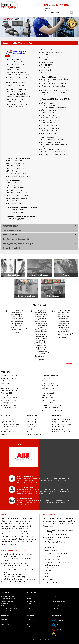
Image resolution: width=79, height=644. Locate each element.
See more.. (70, 364)
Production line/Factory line (53, 565)
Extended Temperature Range (10, 424)
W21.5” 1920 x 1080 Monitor (50, 131)
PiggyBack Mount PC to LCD (61, 432)
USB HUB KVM (45, 57)
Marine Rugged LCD (48, 395)
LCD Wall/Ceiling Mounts (50, 408)
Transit (66, 275)
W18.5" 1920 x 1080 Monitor (50, 128)
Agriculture (56, 608)
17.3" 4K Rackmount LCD (49, 106)
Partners (29, 624)
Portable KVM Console (49, 77)
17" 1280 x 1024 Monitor (49, 113)
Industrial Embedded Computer (52, 405)
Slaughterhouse (32, 608)
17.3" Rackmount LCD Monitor (16, 210)
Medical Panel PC (47, 403)
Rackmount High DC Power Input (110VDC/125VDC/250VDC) (16, 105)
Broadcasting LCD (7, 383)
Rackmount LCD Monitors (9, 378)
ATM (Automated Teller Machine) (55, 542)
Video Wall (4, 434)
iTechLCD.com (34, 639)
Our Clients (4, 622)
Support (29, 622)
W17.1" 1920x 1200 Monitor (50, 123)
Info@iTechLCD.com (64, 5)
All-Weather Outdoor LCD (50, 376)
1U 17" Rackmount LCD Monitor (51, 142)
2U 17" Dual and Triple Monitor (51, 149)
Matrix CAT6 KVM (46, 68)
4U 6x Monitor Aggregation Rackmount (20, 216)
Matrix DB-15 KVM (46, 65)
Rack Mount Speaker (12, 70)
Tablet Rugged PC (47, 398)
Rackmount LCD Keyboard (14, 59)
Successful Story (32, 432)
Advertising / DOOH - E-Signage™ (55, 535)
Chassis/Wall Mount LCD (9, 391)
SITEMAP (48, 5)
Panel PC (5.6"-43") (48, 378)
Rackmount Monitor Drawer (15, 64)
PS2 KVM (43, 73)
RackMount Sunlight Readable (16, 94)
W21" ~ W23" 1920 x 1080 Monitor (17, 174)
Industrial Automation (59, 601)
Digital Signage (53, 296)
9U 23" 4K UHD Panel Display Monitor (53, 152)
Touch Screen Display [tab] (39, 230)
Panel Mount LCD (6, 393)
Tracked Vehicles (58, 606)
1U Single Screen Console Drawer (53, 108)
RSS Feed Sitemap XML (34, 434)
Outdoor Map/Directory (52, 559)
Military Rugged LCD (48, 393)
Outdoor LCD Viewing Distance (62, 419)
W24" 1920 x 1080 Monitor (14, 203)
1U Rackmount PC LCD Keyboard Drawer (19, 77)
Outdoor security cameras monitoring (57, 562)
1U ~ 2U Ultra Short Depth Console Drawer (55, 90)
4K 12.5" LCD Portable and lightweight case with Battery (55, 80)
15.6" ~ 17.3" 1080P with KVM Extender (53, 83)
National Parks (49, 579)
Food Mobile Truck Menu (53, 556)
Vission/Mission (5, 624)
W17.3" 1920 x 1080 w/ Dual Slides (17, 198)
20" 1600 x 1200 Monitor (49, 118)
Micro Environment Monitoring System (54, 410)
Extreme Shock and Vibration (10, 427)
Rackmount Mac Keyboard (14, 99)
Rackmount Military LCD (13, 91)
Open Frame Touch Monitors (10, 388)
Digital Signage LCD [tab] (39, 248)
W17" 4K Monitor (11, 171)
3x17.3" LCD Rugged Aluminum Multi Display (53, 94)
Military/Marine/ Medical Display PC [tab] (39, 243)
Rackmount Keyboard (13, 67)
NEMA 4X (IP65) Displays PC (10, 400)
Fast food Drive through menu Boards (57, 554)
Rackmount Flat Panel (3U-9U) (16, 62)
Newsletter (30, 429)
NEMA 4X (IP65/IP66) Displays (10, 403)
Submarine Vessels (33, 606)
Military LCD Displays (39, 275)
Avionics (55, 603)
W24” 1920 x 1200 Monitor (49, 133)
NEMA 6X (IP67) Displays (9, 405)
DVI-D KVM (44, 55)
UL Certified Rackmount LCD (15, 85)
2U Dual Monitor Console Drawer (17, 158)
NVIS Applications (6, 429)
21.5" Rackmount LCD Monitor (16, 212)
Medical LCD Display (13, 275)
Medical (30, 596)
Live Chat (29, 627)
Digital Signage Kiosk (26, 296)
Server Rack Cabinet (12, 80)
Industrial (47, 574)
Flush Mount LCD (6, 395)
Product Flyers (31, 427)
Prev (12, 457)
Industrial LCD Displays (8, 381)
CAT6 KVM (44, 60)
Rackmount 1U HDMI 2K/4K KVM (51, 52)
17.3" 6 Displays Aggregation (15, 219)
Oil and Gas (31, 603)
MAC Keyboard (46, 70)
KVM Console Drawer (48, 50)
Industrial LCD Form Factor (61, 429)
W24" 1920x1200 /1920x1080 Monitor (18, 176)
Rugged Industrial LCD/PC (50, 386)
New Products (31, 419)
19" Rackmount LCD (47, 103)
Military (55, 596)
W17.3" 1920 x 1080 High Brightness (17, 195)
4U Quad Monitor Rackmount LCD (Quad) (21, 207)
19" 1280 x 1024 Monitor (49, 115)
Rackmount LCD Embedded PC (16, 72)
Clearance (30, 424)
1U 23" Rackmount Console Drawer (52, 140)
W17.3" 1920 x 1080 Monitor (50, 125)
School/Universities (51, 551)
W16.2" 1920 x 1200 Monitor (15, 163)
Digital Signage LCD (48, 388)
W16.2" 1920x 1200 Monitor (50, 120)
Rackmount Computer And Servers (17, 75)
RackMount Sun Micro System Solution (18, 97)
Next (35, 457)
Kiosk (54, 599)
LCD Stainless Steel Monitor (10, 398)
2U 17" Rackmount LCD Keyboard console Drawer (54, 146)
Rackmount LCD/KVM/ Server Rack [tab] (39, 43)
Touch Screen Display (49, 383)
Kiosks (3, 386)
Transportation (49, 548)
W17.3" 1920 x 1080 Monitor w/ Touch (18, 193)
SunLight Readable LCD (8, 408)
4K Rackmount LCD (47, 137)
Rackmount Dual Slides (13, 102)
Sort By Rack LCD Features (15, 89)
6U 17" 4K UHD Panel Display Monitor (53, 154)
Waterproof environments (9, 432)
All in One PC (46, 381)
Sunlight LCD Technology (60, 422)
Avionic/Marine (49, 545)
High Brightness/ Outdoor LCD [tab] (39, 239)
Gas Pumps (48, 571)
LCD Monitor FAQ (58, 427)
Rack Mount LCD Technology (62, 424)
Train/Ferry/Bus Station (52, 582)
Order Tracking (31, 422)
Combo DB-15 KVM (47, 62)
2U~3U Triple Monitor (13, 180)
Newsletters (5, 619)
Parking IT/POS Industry (52, 568)
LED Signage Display (48, 391)
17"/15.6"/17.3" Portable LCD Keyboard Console (53, 87)
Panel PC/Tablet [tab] (39, 235)
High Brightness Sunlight (9, 422)
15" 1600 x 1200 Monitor (49, 110)
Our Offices (30, 619)
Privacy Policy (45, 639)
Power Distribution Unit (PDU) (15, 82)
